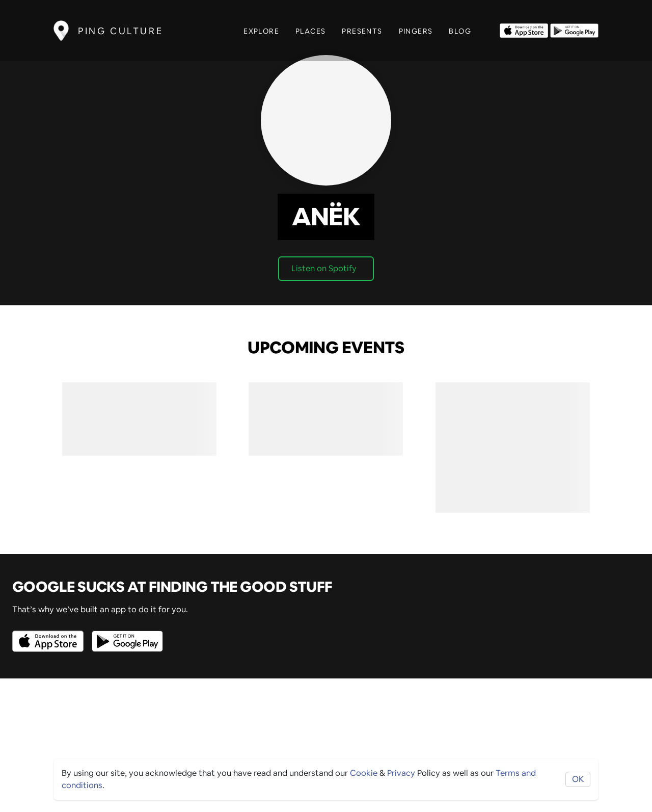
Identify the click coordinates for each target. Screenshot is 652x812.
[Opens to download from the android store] (574, 30)
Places (310, 31)
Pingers (416, 31)
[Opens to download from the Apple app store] (524, 30)
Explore (261, 31)
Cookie (364, 773)
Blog (460, 31)
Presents (362, 31)
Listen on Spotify (324, 268)
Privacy (401, 773)
